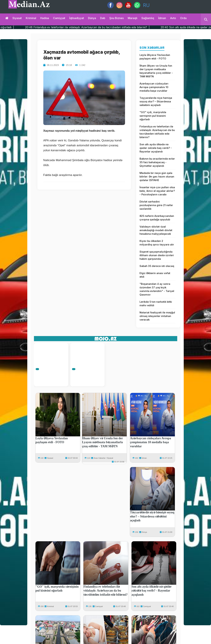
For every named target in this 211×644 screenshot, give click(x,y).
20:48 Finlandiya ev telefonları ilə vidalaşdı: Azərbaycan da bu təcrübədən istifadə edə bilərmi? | (100, 27)
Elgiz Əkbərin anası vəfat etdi (155, 275)
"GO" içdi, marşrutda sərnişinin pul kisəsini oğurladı (153, 116)
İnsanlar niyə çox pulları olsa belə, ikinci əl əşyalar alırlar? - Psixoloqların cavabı (157, 191)
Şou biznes (117, 18)
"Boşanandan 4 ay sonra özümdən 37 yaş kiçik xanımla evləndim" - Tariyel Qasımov (157, 289)
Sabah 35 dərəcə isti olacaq (157, 266)
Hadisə (45, 18)
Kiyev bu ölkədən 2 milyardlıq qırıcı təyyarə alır (157, 243)
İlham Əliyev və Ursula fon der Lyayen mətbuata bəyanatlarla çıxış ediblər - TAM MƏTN (156, 71)
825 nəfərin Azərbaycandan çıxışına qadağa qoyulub (157, 218)
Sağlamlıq (148, 18)
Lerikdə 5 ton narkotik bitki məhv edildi (156, 304)
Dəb (103, 18)
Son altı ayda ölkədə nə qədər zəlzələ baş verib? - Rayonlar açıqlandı (156, 148)
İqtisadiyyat (77, 18)
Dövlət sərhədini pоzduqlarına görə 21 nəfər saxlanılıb (156, 205)
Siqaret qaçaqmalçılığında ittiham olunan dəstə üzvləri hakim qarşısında (157, 255)
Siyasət (17, 18)
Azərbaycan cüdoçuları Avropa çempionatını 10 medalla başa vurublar (154, 87)
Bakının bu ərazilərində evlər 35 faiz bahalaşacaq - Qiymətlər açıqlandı (157, 162)
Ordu (183, 18)
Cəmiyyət (59, 18)
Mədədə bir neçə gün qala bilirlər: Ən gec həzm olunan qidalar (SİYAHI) (157, 177)
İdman (162, 18)
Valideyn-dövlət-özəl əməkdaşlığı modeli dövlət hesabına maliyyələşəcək (156, 230)
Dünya (92, 18)
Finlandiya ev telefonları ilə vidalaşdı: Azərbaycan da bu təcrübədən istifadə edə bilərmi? (157, 132)
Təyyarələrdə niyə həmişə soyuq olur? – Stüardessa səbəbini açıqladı (156, 101)
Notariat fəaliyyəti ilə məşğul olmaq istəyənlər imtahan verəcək (157, 316)
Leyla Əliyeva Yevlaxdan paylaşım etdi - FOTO (155, 57)
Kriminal (31, 18)
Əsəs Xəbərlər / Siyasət (103, 458)
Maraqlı (133, 18)
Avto (173, 18)
